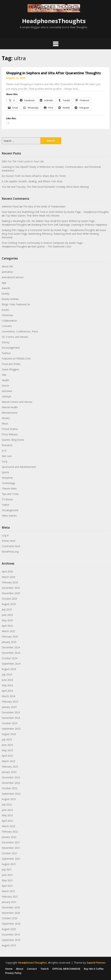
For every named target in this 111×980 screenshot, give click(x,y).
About (20, 969)
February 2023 (10, 767)
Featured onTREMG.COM (16, 359)
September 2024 (11, 664)
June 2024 (7, 680)
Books (5, 310)
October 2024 (10, 658)
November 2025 (11, 593)
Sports (5, 472)
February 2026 (10, 582)
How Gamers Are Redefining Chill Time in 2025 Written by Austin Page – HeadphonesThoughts (55, 212)
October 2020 (10, 918)
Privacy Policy (13, 973)
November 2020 (11, 913)
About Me (7, 266)
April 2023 (7, 756)
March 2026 (8, 577)
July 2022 (7, 804)
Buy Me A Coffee (94, 969)
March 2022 (8, 826)
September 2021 (11, 859)
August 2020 (9, 929)
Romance (7, 445)
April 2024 (7, 691)
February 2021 (10, 897)
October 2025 (10, 599)
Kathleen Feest (10, 206)
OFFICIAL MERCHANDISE (66, 969)
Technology (8, 483)
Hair (4, 375)
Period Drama (10, 429)
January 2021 (9, 902)
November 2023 (11, 718)
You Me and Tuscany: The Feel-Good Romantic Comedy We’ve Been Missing (45, 187)
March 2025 (8, 631)
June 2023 (7, 745)
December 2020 (11, 907)
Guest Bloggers (10, 369)
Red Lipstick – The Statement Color (51, 246)
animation (7, 272)
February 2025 (10, 637)
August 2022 (9, 799)
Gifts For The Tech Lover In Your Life (23, 161)
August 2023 (9, 734)
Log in (5, 535)
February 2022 (10, 832)
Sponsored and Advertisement (19, 467)
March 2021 (8, 891)
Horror (6, 386)
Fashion (6, 353)
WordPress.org (10, 552)
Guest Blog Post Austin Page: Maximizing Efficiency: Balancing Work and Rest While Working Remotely (54, 234)
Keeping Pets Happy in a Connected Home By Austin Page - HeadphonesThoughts (48, 230)
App (4, 283)
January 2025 (9, 642)
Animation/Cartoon (13, 277)
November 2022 (11, 783)
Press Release (10, 434)
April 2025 (7, 626)
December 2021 (11, 842)
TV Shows (7, 499)
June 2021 (7, 875)
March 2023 (8, 761)
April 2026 (7, 572)
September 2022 (11, 794)
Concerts (7, 326)
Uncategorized (10, 510)
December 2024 (11, 647)
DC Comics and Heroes (15, 337)
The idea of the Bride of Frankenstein (44, 206)
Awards (6, 288)
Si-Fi (4, 451)
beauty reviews (10, 299)
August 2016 (9, 945)
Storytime (7, 478)
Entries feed (8, 541)
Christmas (7, 315)
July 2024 (7, 674)
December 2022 (11, 777)
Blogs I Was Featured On (16, 304)
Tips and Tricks (10, 494)
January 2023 (9, 772)
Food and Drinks (11, 364)
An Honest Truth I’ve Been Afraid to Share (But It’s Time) (34, 176)
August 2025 (9, 604)
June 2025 (7, 615)
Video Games (9, 516)
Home (9, 969)
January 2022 (9, 837)
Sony (5, 461)
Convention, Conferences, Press (20, 331)
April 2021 (7, 886)
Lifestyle (6, 396)
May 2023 (7, 750)
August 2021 (9, 864)
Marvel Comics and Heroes (17, 402)
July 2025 (7, 609)
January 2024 (9, 707)
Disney (6, 342)
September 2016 (11, 940)
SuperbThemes (96, 963)
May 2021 (7, 880)
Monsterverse (10, 413)
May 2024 (7, 685)
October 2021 (10, 853)
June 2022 (7, 810)
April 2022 (7, 821)
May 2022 (7, 815)
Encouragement (11, 348)
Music (5, 424)
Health (5, 380)
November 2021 (11, 848)
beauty (6, 293)
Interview (7, 391)
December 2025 (11, 588)
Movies (6, 418)
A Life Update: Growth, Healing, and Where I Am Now (32, 181)
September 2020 (11, 924)
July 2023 (7, 739)
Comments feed (11, 546)
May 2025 (7, 620)
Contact (32, 969)
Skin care (7, 456)
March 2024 (8, 696)
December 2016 (11, 934)
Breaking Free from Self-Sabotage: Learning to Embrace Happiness (69, 225)
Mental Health (10, 407)
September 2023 (11, 729)
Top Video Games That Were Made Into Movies (33, 216)
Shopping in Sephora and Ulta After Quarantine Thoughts (53, 73)
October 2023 (10, 723)
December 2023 (11, 712)
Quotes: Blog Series (13, 440)
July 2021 (7, 869)
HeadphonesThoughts (54, 21)
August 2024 (9, 669)
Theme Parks (9, 489)
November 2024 (11, 653)
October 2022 (10, 788)
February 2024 (10, 702)
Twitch (6, 505)
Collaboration (9, 321)
